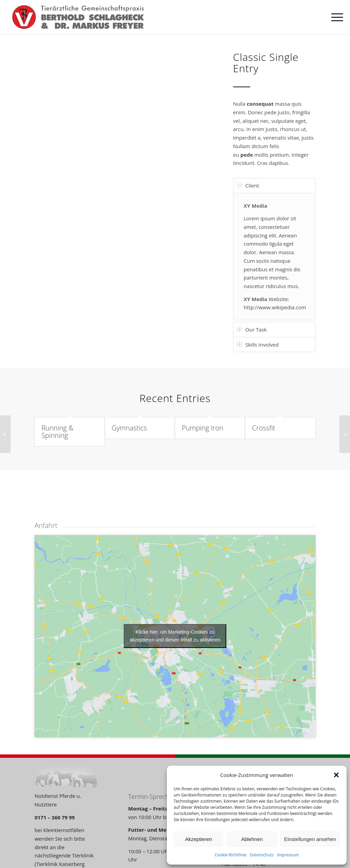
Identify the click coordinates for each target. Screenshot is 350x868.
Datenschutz (262, 855)
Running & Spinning (57, 432)
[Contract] (5, 434)
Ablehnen (252, 839)
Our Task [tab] (252, 329)
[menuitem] (335, 17)
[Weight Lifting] (345, 434)
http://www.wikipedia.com (275, 307)
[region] (274, 257)
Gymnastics (129, 428)
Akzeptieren (198, 839)
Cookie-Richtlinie (231, 855)
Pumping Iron (203, 428)
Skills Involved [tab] (258, 345)
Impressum (288, 855)
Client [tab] (248, 185)
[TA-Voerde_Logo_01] (78, 17)
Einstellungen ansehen (310, 839)
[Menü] (335, 17)
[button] (336, 775)
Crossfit (264, 428)
